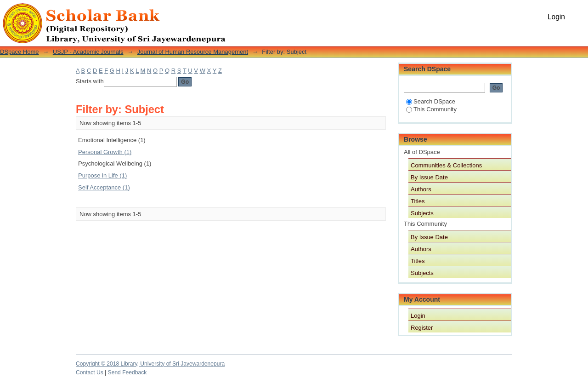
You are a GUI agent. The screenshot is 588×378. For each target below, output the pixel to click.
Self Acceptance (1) (104, 187)
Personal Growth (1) (105, 152)
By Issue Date (429, 177)
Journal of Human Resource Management (193, 52)
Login (556, 17)
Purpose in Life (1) (102, 175)
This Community (431, 109)
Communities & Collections (446, 165)
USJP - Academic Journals (88, 52)
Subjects (422, 213)
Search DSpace (431, 101)
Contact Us (90, 372)
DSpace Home (20, 52)
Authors (421, 189)
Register (422, 328)
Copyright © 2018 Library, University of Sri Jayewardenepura (150, 364)
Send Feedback (127, 372)
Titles (418, 201)
